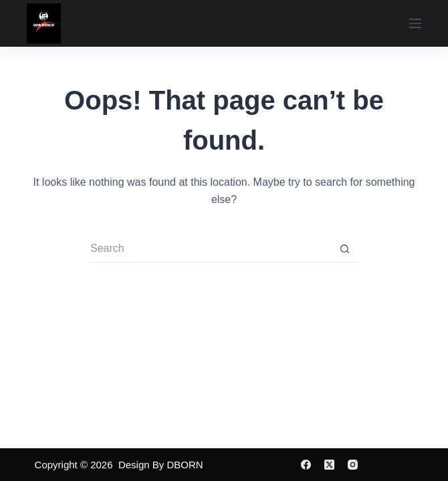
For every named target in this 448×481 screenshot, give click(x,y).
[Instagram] (353, 465)
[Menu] (415, 23)
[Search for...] (211, 249)
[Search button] (344, 249)
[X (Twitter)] (329, 465)
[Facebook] (306, 465)
